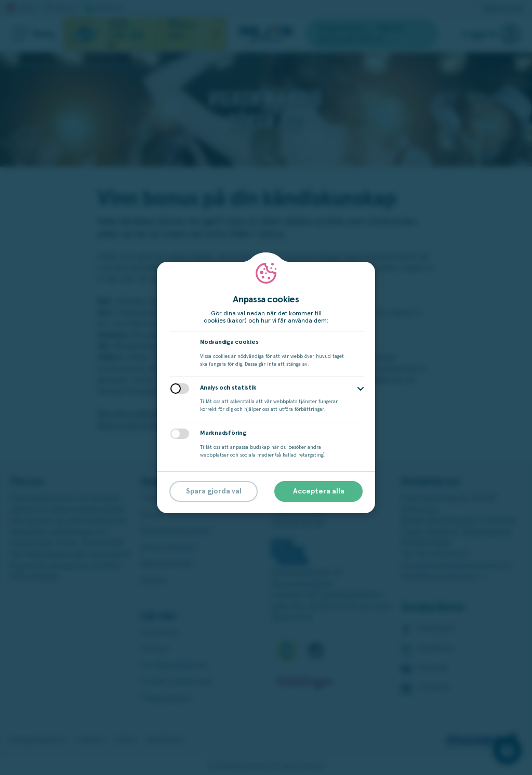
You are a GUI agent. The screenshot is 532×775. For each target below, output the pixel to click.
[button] (361, 389)
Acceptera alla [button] (319, 491)
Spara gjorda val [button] (214, 491)
